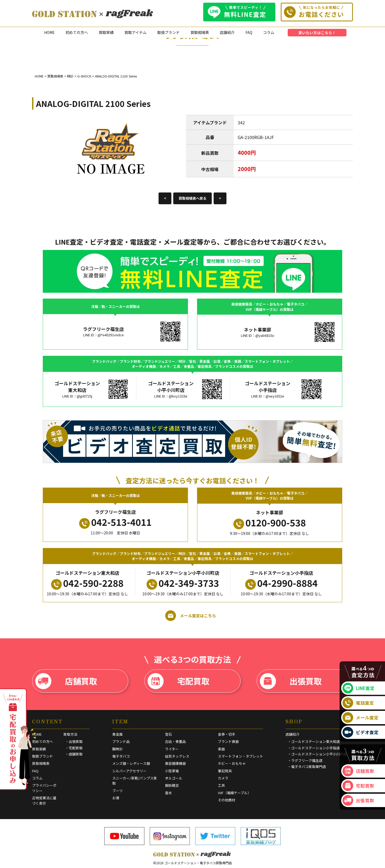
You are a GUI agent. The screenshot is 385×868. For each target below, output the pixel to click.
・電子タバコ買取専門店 (307, 767)
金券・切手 (227, 734)
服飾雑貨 (172, 785)
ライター (172, 749)
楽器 (221, 749)
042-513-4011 (115, 522)
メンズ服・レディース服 (131, 763)
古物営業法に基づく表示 (44, 801)
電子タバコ (121, 756)
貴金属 (118, 734)
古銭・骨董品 (175, 741)
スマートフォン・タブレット (240, 756)
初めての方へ (77, 32)
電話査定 (358, 703)
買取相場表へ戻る (192, 198)
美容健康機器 (175, 763)
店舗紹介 (227, 32)
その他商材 (227, 800)
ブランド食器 (228, 741)
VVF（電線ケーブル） (234, 793)
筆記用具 (225, 771)
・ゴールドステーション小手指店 (314, 748)
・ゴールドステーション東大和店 (314, 741)
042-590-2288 (87, 583)
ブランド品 (121, 741)
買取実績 (106, 32)
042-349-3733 (183, 583)
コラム (269, 32)
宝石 (168, 734)
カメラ (223, 778)
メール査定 (361, 717)
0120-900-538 (270, 523)
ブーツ (118, 791)
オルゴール (174, 778)
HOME (49, 32)
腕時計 (118, 749)
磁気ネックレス (177, 756)
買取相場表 (200, 32)
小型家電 (172, 771)
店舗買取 (66, 681)
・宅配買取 (74, 748)
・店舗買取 (74, 754)
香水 (168, 793)
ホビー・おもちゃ (232, 763)
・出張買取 (74, 741)
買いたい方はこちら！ (317, 33)
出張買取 (291, 681)
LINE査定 (359, 688)
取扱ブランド (168, 32)
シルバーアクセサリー (129, 771)
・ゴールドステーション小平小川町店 (317, 754)
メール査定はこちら (191, 616)
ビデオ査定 (361, 732)
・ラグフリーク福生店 (305, 760)
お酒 (116, 798)
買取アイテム (135, 32)
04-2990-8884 (281, 583)
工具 (221, 785)
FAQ (249, 32)
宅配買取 (178, 681)
